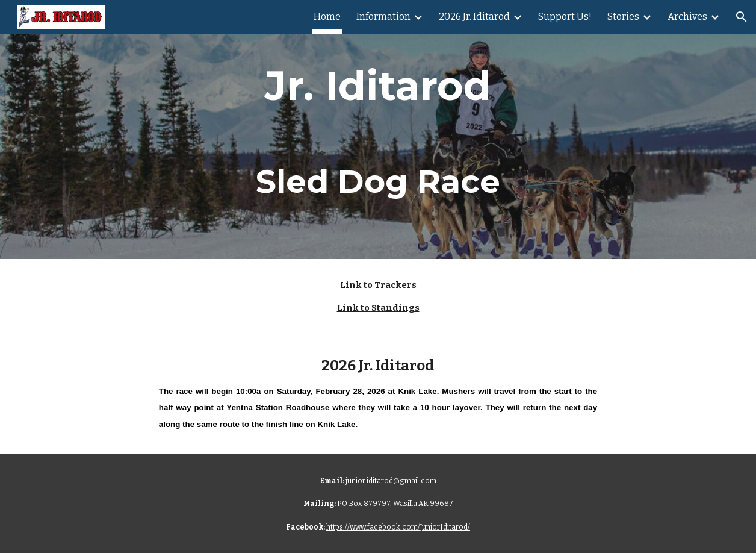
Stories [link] (623, 17)
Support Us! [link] (565, 17)
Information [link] (383, 17)
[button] (742, 17)
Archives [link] (687, 17)
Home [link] (327, 17)
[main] (378, 130)
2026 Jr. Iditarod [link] (474, 17)
